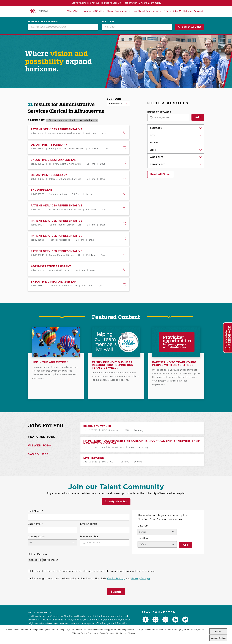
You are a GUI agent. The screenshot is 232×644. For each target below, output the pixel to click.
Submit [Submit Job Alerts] (116, 591)
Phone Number (89, 537)
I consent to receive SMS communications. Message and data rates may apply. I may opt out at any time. (94, 572)
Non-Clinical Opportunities (146, 11)
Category (156, 128)
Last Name (35, 524)
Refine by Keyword (159, 112)
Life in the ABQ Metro (49, 363)
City (152, 135)
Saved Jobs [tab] (38, 455)
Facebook (146, 619)
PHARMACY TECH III (97, 427)
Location (108, 22)
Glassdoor (185, 619)
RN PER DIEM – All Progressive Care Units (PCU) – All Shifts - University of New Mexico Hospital (142, 443)
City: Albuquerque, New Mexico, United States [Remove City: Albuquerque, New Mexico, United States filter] (73, 120)
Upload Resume (37, 555)
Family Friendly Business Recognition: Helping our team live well (113, 366)
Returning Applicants (194, 11)
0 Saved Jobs (171, 11)
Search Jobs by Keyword (44, 22)
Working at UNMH (93, 11)
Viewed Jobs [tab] (40, 446)
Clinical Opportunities (117, 11)
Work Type (157, 157)
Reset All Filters (160, 174)
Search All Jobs (190, 27)
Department (157, 164)
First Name (35, 512)
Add (198, 117)
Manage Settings (218, 638)
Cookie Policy (116, 579)
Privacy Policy (141, 579)
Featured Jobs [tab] (42, 437)
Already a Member (116, 502)
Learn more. (154, 3)
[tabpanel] (138, 445)
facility (155, 143)
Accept (218, 631)
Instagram (165, 619)
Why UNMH (73, 11)
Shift (153, 150)
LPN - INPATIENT (95, 458)
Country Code (36, 537)
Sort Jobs (114, 99)
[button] (125, 132)
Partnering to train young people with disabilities (174, 364)
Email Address (90, 524)
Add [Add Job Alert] (186, 545)
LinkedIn (175, 619)
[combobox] (137, 27)
